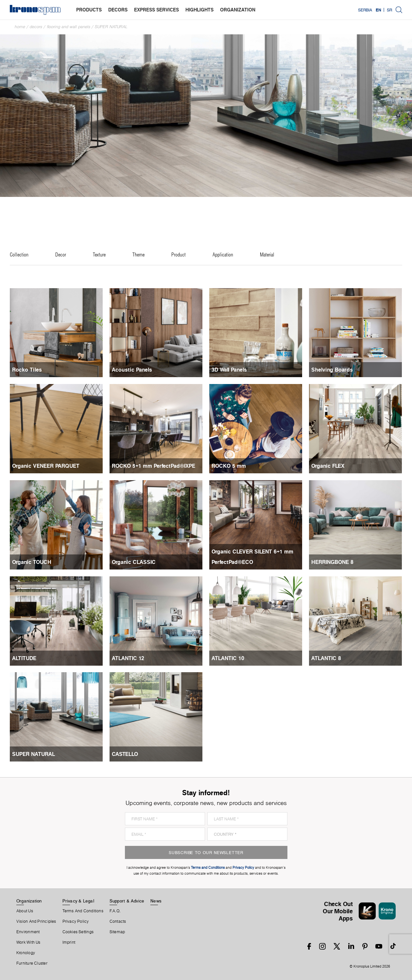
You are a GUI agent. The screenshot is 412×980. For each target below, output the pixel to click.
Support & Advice (127, 901)
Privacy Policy (76, 921)
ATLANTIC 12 (128, 658)
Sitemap (117, 932)
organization (238, 10)
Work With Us (28, 942)
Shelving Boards (332, 370)
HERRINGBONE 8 (332, 562)
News (156, 901)
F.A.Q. (115, 911)
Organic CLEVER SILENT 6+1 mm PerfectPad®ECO (252, 557)
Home (20, 27)
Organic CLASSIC (134, 562)
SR (389, 10)
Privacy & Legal (78, 901)
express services (156, 10)
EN (378, 10)
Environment (28, 932)
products (89, 10)
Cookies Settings (78, 932)
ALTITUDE (24, 658)
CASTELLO (125, 754)
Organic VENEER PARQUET (46, 466)
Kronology (26, 953)
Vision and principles (36, 921)
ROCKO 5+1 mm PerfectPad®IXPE (154, 466)
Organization (29, 901)
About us (25, 911)
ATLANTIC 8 (326, 658)
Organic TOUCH (32, 562)
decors (118, 10)
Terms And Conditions (83, 911)
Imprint (69, 942)
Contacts (118, 921)
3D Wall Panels (229, 370)
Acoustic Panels (132, 370)
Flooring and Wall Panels (69, 27)
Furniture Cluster (32, 963)
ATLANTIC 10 (228, 658)
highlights (199, 10)
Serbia (365, 10)
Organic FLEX (328, 466)
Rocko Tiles (27, 370)
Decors (36, 27)
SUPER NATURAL (111, 27)
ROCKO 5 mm (229, 466)
